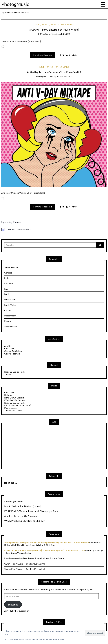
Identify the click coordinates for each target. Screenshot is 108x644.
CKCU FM (9, 348)
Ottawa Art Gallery (13, 351)
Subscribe (13, 605)
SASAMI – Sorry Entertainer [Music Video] (54, 30)
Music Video (57, 25)
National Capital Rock (14, 372)
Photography (10, 316)
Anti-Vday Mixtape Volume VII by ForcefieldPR (54, 72)
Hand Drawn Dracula (14, 398)
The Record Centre (13, 410)
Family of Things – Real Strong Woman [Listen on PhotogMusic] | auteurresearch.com (44, 550)
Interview (9, 283)
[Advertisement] (27, 447)
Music (45, 25)
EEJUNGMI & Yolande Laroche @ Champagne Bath (31, 511)
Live (6, 289)
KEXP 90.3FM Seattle (14, 400)
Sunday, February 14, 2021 (61, 76)
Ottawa (8, 310)
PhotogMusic (15, 4)
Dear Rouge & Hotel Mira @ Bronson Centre (44, 558)
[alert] (54, 230)
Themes (8, 374)
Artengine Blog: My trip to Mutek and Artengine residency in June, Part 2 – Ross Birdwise (47, 542)
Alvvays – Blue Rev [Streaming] (30, 564)
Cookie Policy (59, 639)
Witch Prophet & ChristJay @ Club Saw (25, 521)
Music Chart (10, 299)
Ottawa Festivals (12, 354)
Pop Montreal (11, 408)
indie (37, 25)
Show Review (11, 326)
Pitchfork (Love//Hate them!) (18, 405)
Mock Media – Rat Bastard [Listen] (22, 506)
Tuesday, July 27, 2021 (61, 34)
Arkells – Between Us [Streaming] (22, 516)
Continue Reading (42, 55)
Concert (8, 273)
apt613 (7, 346)
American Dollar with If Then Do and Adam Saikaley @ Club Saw (53, 544)
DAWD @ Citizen (13, 501)
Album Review (11, 267)
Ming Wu (44, 34)
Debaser (8, 395)
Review (70, 25)
